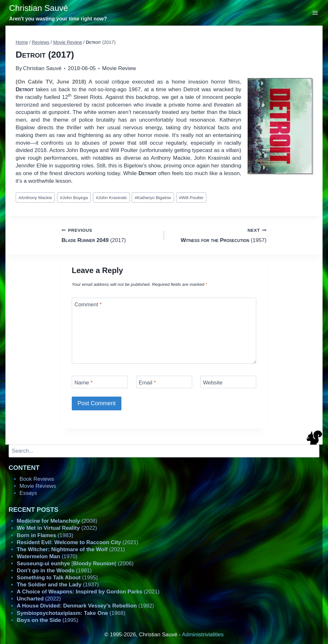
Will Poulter (191, 198)
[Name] (100, 382)
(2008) (57, 521)
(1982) (85, 606)
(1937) (58, 585)
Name (84, 383)
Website (213, 383)
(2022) (57, 528)
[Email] (164, 382)
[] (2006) (75, 563)
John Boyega (74, 198)
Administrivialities (203, 635)
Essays (28, 493)
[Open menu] (315, 13)
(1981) (54, 571)
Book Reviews (37, 479)
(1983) (45, 535)
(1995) (57, 578)
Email (147, 383)
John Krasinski (111, 198)
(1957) (218, 235)
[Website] (228, 382)
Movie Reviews (38, 486)
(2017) (110, 235)
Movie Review (119, 68)
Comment (88, 305)
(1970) (47, 556)
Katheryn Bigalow (153, 198)
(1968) (71, 613)
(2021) (77, 542)
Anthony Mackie (35, 198)
